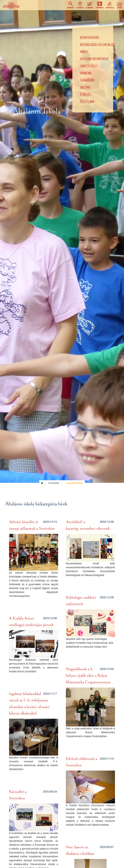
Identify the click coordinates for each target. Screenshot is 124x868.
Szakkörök (88, 81)
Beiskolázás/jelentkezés (98, 45)
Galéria (85, 89)
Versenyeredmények (95, 60)
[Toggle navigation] (119, 5)
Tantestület (89, 67)
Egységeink (54, 483)
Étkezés (86, 96)
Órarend (86, 74)
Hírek (84, 52)
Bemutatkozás (90, 38)
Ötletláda (88, 103)
